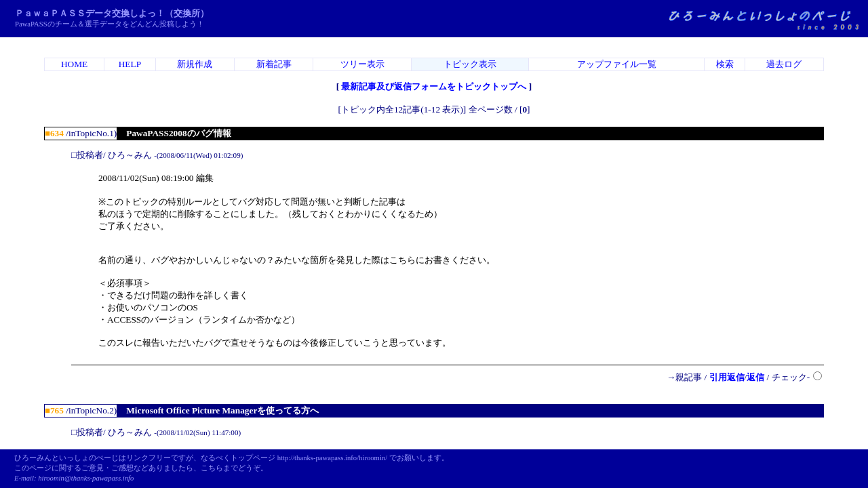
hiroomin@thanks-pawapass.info (86, 478)
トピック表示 (470, 64)
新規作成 (195, 64)
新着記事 (274, 64)
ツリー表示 (362, 64)
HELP (130, 64)
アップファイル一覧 (617, 64)
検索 (725, 64)
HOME (74, 64)
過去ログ (784, 64)
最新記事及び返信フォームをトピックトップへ (434, 86)
